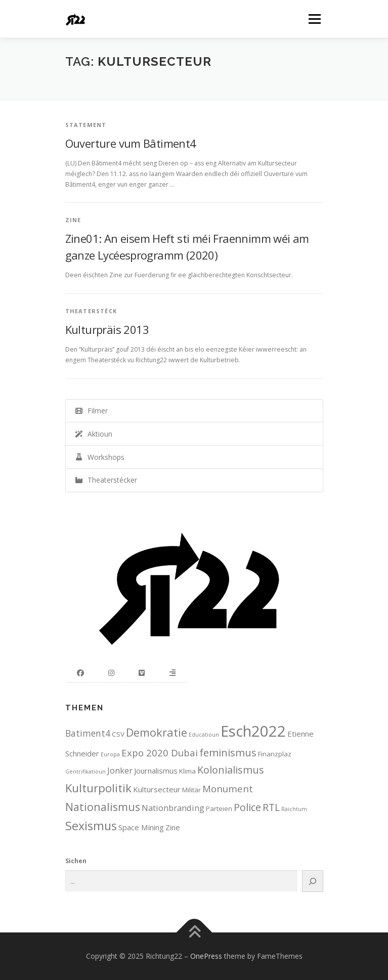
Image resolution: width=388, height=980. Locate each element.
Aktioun (93, 434)
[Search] (312, 881)
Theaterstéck (91, 311)
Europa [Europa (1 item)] (110, 754)
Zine (73, 220)
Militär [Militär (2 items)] (191, 790)
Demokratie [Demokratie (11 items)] (157, 732)
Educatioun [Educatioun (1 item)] (204, 735)
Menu (314, 19)
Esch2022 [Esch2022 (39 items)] (253, 731)
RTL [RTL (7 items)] (271, 807)
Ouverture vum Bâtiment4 (131, 143)
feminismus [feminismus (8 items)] (228, 753)
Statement (86, 125)
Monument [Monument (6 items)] (228, 789)
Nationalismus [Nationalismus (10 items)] (103, 807)
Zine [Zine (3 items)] (173, 827)
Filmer (91, 411)
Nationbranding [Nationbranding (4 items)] (173, 808)
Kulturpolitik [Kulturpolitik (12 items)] (98, 788)
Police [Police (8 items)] (247, 807)
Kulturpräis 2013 (107, 329)
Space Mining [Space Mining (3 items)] (141, 827)
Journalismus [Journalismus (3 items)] (156, 771)
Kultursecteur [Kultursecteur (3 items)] (157, 789)
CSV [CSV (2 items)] (118, 734)
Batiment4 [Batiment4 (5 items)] (88, 733)
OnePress (206, 956)
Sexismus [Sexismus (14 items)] (91, 826)
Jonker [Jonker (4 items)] (120, 770)
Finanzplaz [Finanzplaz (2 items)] (275, 754)
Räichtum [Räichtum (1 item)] (294, 809)
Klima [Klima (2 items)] (187, 771)
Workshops (99, 457)
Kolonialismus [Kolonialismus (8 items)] (231, 770)
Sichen (76, 861)
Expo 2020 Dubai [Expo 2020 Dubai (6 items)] (160, 753)
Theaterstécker (106, 480)
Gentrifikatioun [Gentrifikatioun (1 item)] (85, 772)
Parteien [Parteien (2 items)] (219, 808)
